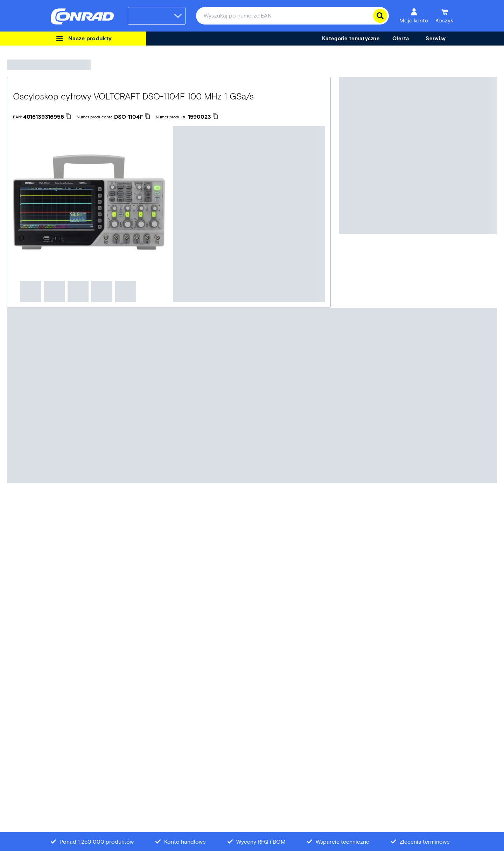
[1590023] (203, 117)
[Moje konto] (414, 16)
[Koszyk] (444, 16)
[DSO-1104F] (132, 117)
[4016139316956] (47, 117)
